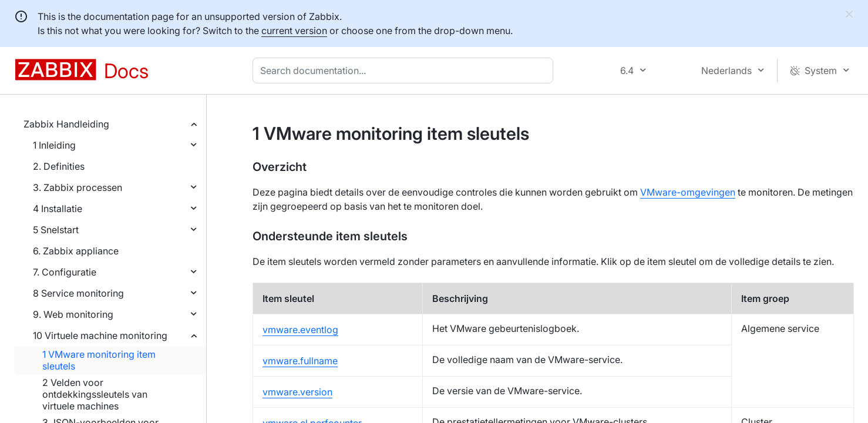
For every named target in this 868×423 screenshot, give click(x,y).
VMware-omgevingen (688, 192)
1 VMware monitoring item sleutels (99, 360)
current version (294, 31)
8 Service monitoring (78, 293)
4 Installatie (58, 209)
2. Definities (59, 166)
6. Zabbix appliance (76, 251)
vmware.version (297, 392)
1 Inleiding (54, 145)
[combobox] (405, 70)
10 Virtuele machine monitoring (100, 335)
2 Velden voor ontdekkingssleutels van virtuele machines (95, 394)
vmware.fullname (300, 361)
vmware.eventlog (300, 330)
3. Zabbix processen (78, 187)
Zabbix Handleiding (66, 124)
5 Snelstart (56, 230)
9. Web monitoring (73, 314)
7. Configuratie (65, 272)
